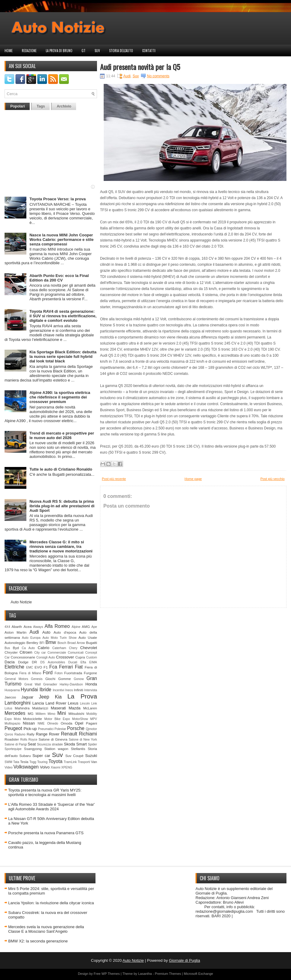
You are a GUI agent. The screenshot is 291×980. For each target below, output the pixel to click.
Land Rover (56, 703)
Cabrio (43, 648)
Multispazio (12, 723)
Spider (92, 744)
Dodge (23, 662)
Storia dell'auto (121, 51)
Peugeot (13, 728)
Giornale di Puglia (184, 960)
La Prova (82, 696)
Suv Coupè (74, 756)
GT (84, 51)
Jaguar (27, 697)
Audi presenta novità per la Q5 (140, 67)
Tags (41, 106)
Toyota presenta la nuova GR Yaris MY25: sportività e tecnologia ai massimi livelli (45, 792)
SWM (8, 762)
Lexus (73, 703)
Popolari (18, 106)
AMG (86, 627)
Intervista (91, 690)
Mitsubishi (76, 713)
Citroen (26, 652)
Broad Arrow (76, 643)
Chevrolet (89, 648)
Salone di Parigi (16, 744)
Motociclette (32, 719)
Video (8, 767)
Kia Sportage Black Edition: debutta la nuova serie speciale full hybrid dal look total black (63, 357)
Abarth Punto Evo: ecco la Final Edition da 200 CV (59, 278)
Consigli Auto (46, 657)
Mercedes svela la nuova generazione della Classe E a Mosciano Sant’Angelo (46, 929)
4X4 (7, 627)
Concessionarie (23, 657)
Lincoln (85, 703)
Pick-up (30, 729)
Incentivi (59, 690)
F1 (46, 667)
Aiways (38, 627)
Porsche (76, 728)
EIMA (93, 662)
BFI (42, 643)
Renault (69, 734)
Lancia (38, 703)
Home (9, 51)
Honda (91, 684)
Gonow (79, 679)
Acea (28, 627)
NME (41, 723)
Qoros (9, 734)
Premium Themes (168, 974)
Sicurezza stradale (50, 744)
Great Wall (32, 684)
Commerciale (57, 653)
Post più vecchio (273, 479)
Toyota (55, 761)
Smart (81, 744)
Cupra (80, 657)
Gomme (65, 679)
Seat (32, 744)
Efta (83, 662)
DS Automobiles (53, 662)
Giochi (50, 679)
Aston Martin (15, 632)
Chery (73, 648)
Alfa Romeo (57, 626)
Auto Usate (88, 637)
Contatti (149, 51)
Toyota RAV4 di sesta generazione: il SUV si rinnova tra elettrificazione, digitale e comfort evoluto (63, 316)
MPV (94, 719)
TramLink (70, 762)
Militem (40, 714)
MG (31, 713)
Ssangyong (33, 749)
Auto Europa (31, 638)
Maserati (59, 708)
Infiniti (79, 690)
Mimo (51, 714)
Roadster (12, 739)
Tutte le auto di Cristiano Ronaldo (61, 469)
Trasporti (84, 762)
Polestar (60, 729)
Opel (79, 723)
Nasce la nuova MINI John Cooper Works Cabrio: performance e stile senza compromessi (61, 240)
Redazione (29, 51)
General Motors (16, 679)
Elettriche (14, 667)
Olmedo (52, 723)
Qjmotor (91, 729)
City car (40, 653)
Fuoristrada (73, 673)
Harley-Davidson (71, 684)
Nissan (29, 723)
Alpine (76, 627)
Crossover (65, 657)
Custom (92, 657)
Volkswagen (26, 767)
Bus (7, 648)
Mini (62, 713)
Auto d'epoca (65, 632)
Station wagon (56, 749)
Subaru (25, 756)
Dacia (10, 662)
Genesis (37, 679)
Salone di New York (83, 740)
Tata (16, 762)
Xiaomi (55, 767)
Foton (59, 673)
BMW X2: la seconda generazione (38, 941)
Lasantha (145, 974)
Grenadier (50, 684)
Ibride (45, 690)
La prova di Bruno (59, 51)
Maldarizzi (40, 708)
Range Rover (48, 734)
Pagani (92, 723)
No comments (158, 76)
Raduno (20, 734)
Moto (17, 719)
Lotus (8, 708)
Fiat (79, 667)
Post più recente (114, 479)
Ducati (73, 662)
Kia (58, 697)
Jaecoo (10, 697)
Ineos (69, 690)
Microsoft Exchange (198, 974)
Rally (31, 734)
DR (34, 662)
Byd (16, 648)
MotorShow (80, 719)
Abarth (17, 627)
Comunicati (76, 653)
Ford (48, 673)
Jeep (44, 697)
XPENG (67, 767)
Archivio (64, 106)
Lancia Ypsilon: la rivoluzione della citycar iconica (51, 903)
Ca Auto (28, 648)
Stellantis (78, 749)
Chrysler (11, 652)
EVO (38, 667)
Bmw (51, 642)
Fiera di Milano (30, 673)
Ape (94, 627)
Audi (34, 632)
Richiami (88, 734)
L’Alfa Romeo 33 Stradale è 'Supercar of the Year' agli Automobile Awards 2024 (51, 807)
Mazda (74, 708)
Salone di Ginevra (53, 739)
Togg (33, 762)
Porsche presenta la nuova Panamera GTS (46, 833)
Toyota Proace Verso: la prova (57, 199)
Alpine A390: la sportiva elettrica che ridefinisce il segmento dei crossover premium (60, 397)
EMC (30, 667)
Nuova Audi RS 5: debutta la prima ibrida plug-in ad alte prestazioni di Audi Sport (62, 506)
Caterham (59, 648)
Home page (193, 479)
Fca (53, 667)
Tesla (24, 762)
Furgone (90, 673)
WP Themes (111, 974)
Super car (41, 756)
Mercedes (15, 713)
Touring (42, 762)
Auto (47, 632)
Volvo (45, 767)
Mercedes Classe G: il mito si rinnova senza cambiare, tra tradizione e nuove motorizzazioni (61, 547)
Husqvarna (12, 690)
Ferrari (66, 667)
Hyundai (29, 690)
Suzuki (91, 756)
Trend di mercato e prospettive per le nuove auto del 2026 (62, 435)
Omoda (66, 723)
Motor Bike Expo (57, 719)
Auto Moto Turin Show (60, 638)
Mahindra (22, 708)
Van (94, 762)
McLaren (90, 708)
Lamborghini (18, 703)
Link (94, 703)
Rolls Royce (29, 740)
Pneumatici (46, 729)
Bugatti (92, 643)
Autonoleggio (15, 643)
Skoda (70, 744)
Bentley (32, 643)
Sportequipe (13, 749)
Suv (97, 51)
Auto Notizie (21, 602)
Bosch (62, 643)
